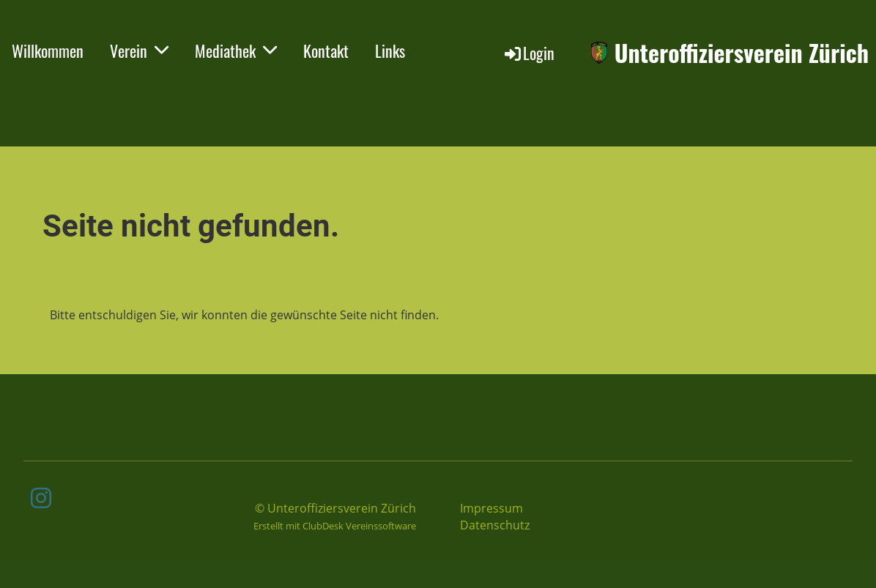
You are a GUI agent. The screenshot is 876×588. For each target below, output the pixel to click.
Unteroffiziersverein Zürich (742, 53)
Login (528, 53)
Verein (139, 51)
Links (390, 51)
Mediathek (236, 51)
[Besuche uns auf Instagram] (41, 498)
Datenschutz (495, 525)
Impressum (491, 508)
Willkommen (48, 51)
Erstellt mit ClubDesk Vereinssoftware (335, 526)
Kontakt (326, 51)
